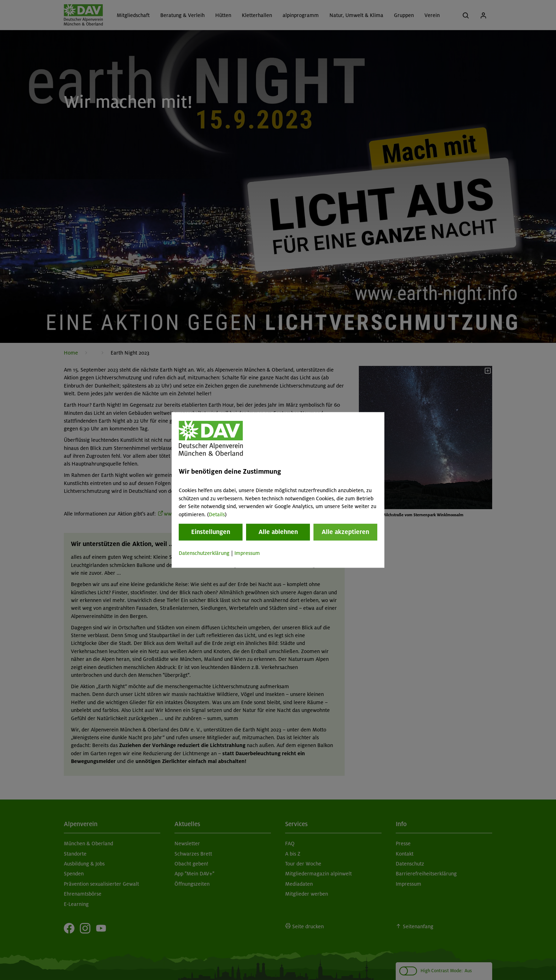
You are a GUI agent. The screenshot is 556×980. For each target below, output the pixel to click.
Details (217, 514)
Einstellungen (211, 532)
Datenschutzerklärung (204, 553)
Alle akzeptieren (345, 532)
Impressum (247, 553)
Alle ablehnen (278, 532)
